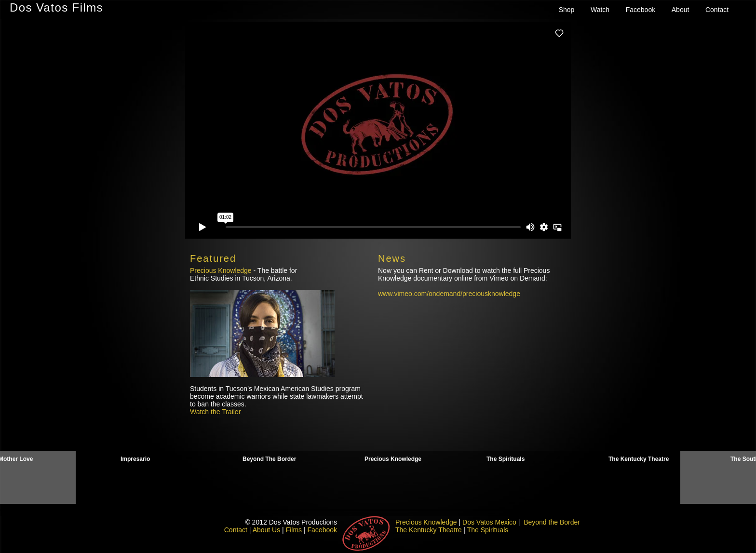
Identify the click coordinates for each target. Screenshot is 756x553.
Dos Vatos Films (56, 7)
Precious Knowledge (221, 270)
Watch (600, 10)
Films (294, 530)
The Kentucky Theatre (428, 530)
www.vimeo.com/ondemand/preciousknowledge (449, 294)
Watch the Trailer (215, 412)
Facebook (641, 10)
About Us (267, 530)
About (681, 10)
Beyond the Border (552, 522)
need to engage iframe (378, 130)
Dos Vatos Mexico (489, 522)
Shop (567, 10)
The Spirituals (488, 530)
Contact (717, 10)
